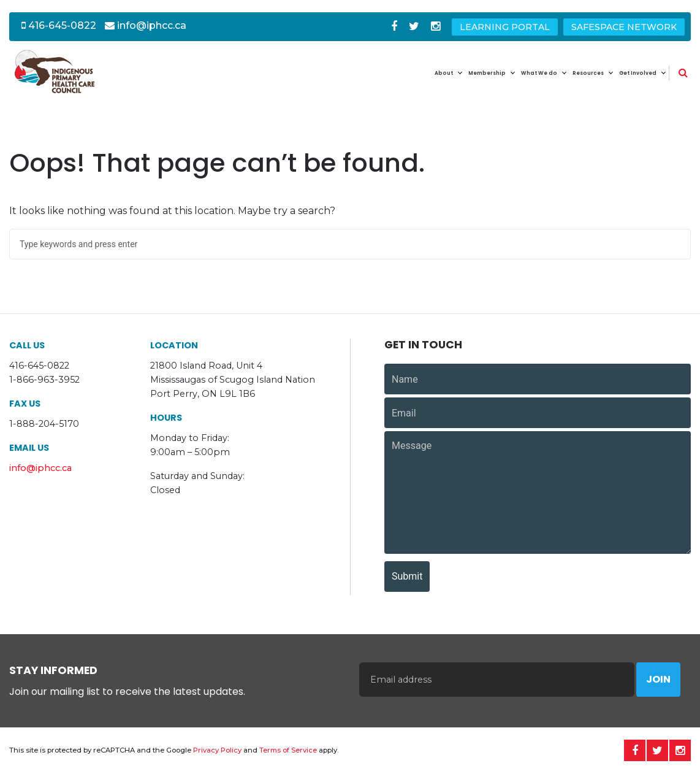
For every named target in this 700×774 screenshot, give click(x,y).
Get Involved (638, 73)
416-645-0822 (59, 25)
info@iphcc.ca (146, 25)
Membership (487, 73)
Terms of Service (288, 750)
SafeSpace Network (624, 27)
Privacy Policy (217, 750)
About (444, 73)
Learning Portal (505, 27)
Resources (588, 73)
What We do (539, 73)
